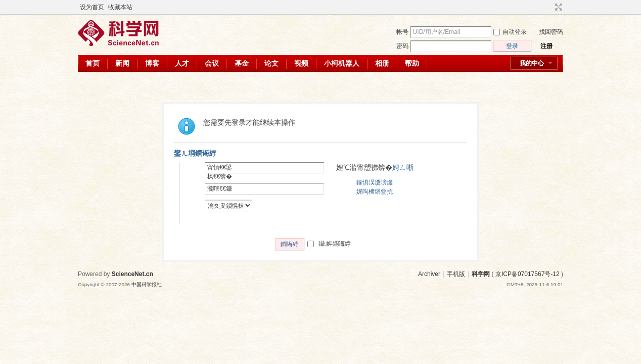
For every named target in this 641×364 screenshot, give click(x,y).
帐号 (402, 32)
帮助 (412, 63)
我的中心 (532, 63)
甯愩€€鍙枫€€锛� (220, 172)
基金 (242, 63)
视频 (301, 63)
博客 (152, 63)
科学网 (481, 274)
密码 (402, 46)
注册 (546, 46)
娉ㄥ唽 (403, 167)
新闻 (122, 63)
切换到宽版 (557, 7)
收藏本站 (120, 7)
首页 (93, 63)
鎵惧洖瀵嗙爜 (375, 183)
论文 (271, 63)
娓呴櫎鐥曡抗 (375, 192)
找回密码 (551, 32)
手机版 (456, 274)
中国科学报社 (147, 284)
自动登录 (510, 32)
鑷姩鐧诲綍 (329, 244)
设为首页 (92, 7)
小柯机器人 (342, 63)
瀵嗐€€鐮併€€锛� (220, 193)
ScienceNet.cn (132, 274)
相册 (382, 63)
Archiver (429, 274)
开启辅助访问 (549, 7)
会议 (212, 63)
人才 (182, 63)
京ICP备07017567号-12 (528, 274)
